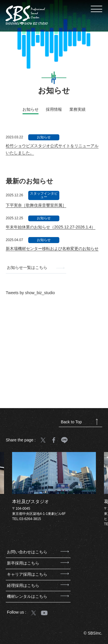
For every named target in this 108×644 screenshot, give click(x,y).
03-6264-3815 (30, 519)
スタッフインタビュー (44, 195)
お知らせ (44, 137)
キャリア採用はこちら (38, 574)
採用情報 (54, 109)
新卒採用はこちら (38, 563)
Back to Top (79, 422)
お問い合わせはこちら (38, 552)
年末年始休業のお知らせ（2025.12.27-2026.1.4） (51, 227)
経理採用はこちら (38, 585)
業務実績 (77, 109)
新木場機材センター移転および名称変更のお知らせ (52, 249)
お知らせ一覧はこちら (36, 267)
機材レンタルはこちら (38, 596)
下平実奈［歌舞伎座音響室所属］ (36, 205)
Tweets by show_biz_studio (30, 293)
